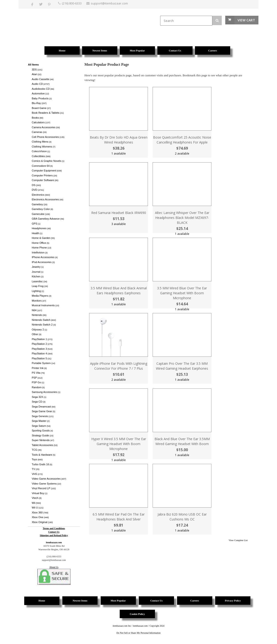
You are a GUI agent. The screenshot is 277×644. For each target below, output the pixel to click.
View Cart (246, 20)
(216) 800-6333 (72, 3)
